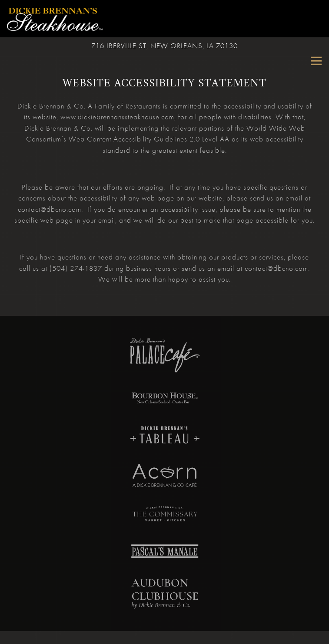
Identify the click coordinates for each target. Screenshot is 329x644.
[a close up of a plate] (165, 357)
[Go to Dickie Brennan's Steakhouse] (164, 46)
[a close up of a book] (165, 595)
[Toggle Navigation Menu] (316, 61)
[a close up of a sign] (165, 476)
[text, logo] (165, 553)
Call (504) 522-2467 (165, 635)
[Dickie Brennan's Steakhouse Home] (55, 19)
